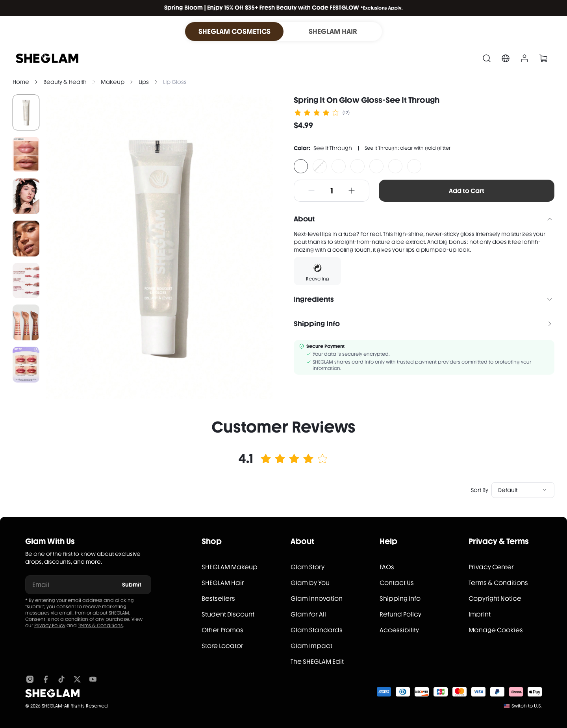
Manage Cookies (496, 630)
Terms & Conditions (100, 626)
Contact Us (397, 583)
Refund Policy (400, 614)
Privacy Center (491, 567)
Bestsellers (218, 599)
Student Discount (228, 614)
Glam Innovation (317, 599)
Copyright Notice (495, 599)
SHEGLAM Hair (223, 583)
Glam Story (308, 567)
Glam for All (308, 614)
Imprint (480, 614)
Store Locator (222, 646)
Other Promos (222, 630)
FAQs (387, 567)
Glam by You (310, 583)
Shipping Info (400, 599)
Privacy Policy (50, 626)
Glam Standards (317, 630)
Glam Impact (311, 646)
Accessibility (399, 630)
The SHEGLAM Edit (317, 662)
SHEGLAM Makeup (230, 567)
